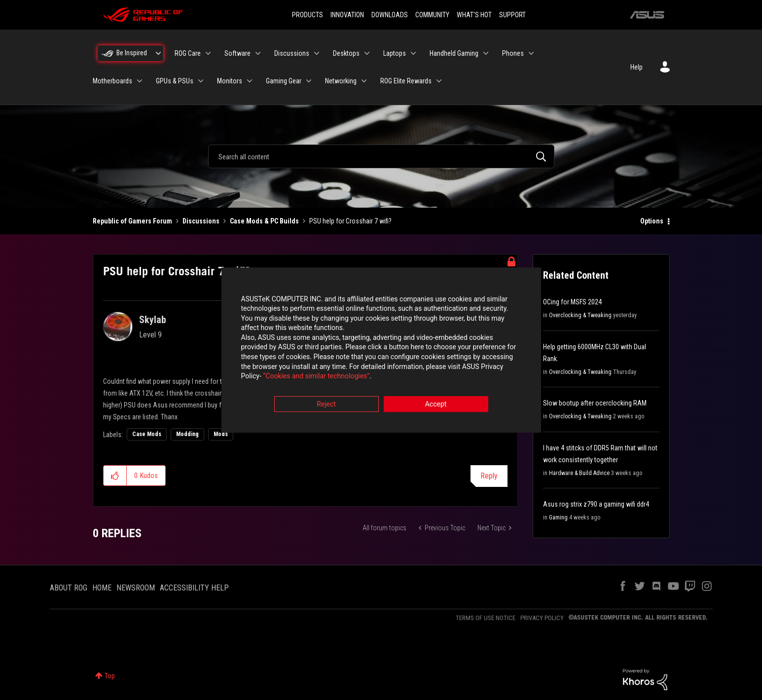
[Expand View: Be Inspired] (158, 53)
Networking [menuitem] (341, 81)
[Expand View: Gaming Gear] (309, 81)
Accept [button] (436, 405)
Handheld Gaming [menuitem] (454, 53)
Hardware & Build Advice (579, 473)
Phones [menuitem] (513, 53)
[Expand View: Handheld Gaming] (486, 53)
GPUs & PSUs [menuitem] (175, 81)
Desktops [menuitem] (346, 53)
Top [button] (110, 676)
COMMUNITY (432, 15)
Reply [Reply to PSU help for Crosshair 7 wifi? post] (489, 476)
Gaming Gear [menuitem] (284, 81)
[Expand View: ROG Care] (208, 53)
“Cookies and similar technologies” (316, 377)
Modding (187, 434)
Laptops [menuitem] (395, 53)
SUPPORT (512, 15)
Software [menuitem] (237, 53)
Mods (221, 434)
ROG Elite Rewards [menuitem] (406, 81)
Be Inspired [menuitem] (132, 53)
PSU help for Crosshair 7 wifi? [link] (350, 221)
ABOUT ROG (69, 588)
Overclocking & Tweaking (580, 315)
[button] (115, 476)
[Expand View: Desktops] (367, 53)
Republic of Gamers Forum (132, 221)
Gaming (558, 517)
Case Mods (147, 434)
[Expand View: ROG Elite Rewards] (439, 81)
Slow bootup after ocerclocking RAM (595, 403)
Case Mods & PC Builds (264, 221)
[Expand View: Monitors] (250, 81)
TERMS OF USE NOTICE (486, 618)
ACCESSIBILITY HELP (194, 588)
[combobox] (381, 156)
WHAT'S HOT (474, 15)
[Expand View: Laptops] (413, 53)
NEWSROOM (136, 588)
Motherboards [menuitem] (112, 81)
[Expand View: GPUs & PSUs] (201, 81)
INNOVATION (347, 15)
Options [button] (652, 221)
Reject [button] (326, 405)
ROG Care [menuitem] (188, 53)
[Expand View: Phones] (531, 53)
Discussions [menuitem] (292, 53)
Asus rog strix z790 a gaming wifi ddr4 (596, 504)
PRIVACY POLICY (542, 618)
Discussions (201, 221)
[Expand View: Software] (258, 53)
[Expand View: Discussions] (317, 53)
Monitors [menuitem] (230, 81)
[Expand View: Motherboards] (140, 81)
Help (636, 67)
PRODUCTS (308, 15)
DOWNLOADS (390, 15)
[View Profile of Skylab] (153, 320)
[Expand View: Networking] (364, 81)
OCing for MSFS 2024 (572, 302)
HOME (102, 588)
